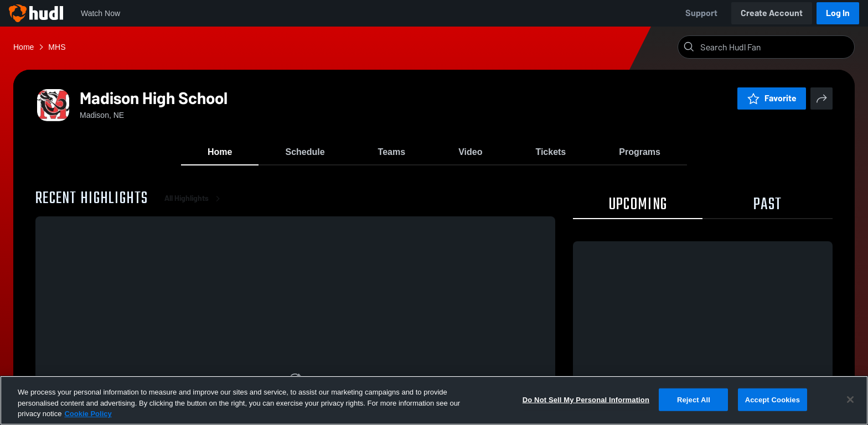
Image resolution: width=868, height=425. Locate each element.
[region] (434, 400)
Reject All (694, 399)
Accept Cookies (773, 399)
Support (701, 13)
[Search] (775, 47)
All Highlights (194, 199)
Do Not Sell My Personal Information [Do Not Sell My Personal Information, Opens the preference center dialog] (586, 399)
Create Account (772, 13)
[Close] (850, 400)
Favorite (772, 98)
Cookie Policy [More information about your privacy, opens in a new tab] (88, 414)
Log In (838, 13)
